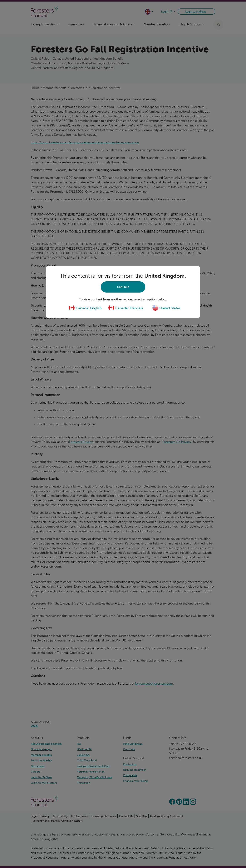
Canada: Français (126, 308)
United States (166, 308)
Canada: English (85, 308)
